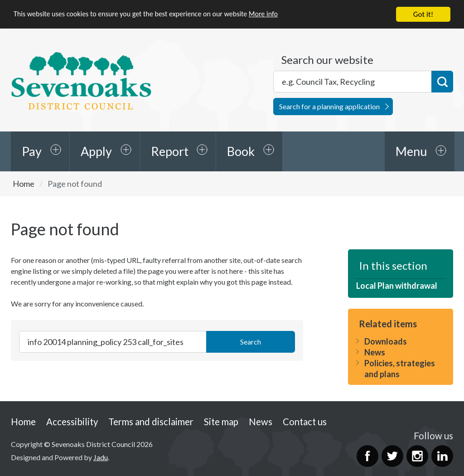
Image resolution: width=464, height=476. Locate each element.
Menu (411, 151)
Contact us (305, 422)
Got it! (423, 14)
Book (241, 151)
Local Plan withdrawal (397, 286)
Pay (32, 151)
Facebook (367, 456)
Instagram (417, 456)
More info (279, 15)
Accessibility (72, 422)
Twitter (392, 456)
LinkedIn (442, 456)
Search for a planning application (329, 106)
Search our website (327, 60)
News (375, 352)
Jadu (101, 457)
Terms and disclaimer (151, 422)
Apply (96, 151)
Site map (221, 422)
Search (442, 82)
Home (24, 184)
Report (170, 151)
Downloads (386, 341)
